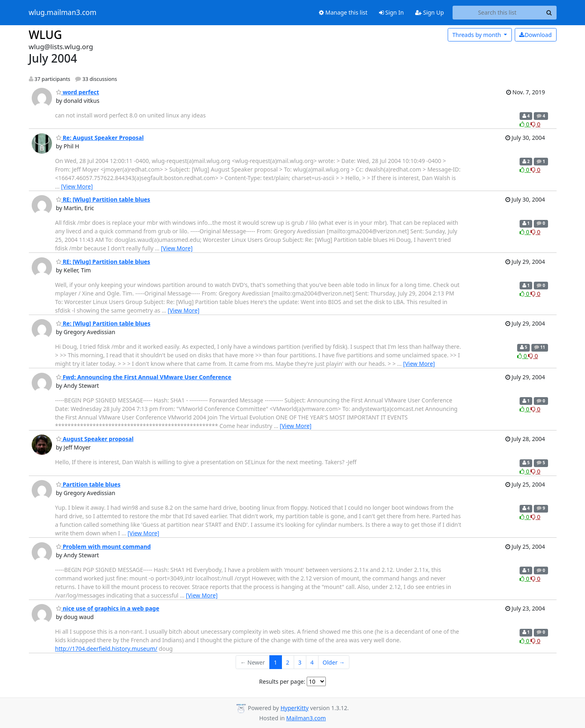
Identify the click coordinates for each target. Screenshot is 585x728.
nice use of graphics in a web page (108, 608)
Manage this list (343, 12)
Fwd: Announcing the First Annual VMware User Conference (144, 377)
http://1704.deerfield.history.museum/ (106, 649)
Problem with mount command (104, 547)
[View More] (77, 186)
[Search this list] (497, 13)
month (477, 35)
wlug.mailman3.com (63, 13)
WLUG (45, 35)
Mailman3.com (306, 718)
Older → (334, 662)
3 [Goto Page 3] (300, 662)
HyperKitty (294, 708)
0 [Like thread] (525, 124)
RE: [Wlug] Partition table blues (103, 199)
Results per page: (282, 681)
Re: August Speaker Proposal (100, 138)
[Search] (549, 13)
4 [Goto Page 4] (312, 662)
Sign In (391, 12)
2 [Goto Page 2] (288, 662)
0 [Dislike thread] (535, 124)
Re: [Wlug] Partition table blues (103, 323)
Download (535, 35)
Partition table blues (88, 484)
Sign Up (430, 12)
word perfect (78, 92)
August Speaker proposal (95, 439)
